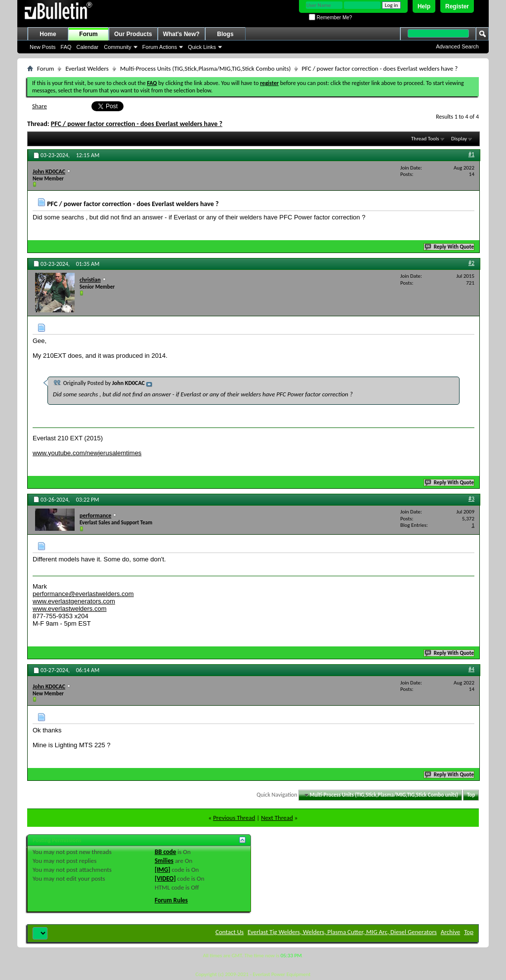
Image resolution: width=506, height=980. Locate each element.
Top (471, 795)
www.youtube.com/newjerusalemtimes (87, 453)
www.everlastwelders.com (70, 609)
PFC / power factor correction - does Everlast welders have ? (137, 124)
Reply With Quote (450, 247)
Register (457, 6)
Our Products (133, 34)
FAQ (66, 47)
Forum (88, 34)
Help (424, 6)
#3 (471, 499)
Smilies (164, 861)
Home (48, 34)
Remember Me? (330, 18)
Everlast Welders (87, 68)
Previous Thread (234, 818)
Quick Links (202, 47)
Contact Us (230, 932)
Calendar (88, 47)
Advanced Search (457, 46)
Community (118, 47)
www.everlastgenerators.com (74, 601)
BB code (165, 852)
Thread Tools (425, 139)
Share (40, 106)
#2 (471, 263)
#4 (471, 669)
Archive (450, 932)
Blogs (225, 34)
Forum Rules (171, 900)
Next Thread (277, 818)
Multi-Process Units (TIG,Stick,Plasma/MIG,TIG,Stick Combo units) (206, 68)
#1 (471, 154)
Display (459, 139)
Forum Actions (160, 47)
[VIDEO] (165, 878)
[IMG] (163, 870)
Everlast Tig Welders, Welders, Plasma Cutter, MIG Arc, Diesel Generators (342, 932)
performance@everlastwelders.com (83, 594)
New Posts (43, 47)
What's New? (181, 34)
